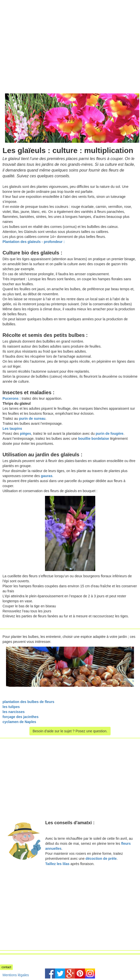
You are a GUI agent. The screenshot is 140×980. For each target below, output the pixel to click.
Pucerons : (12, 398)
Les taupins (12, 429)
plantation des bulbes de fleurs (28, 702)
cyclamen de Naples (19, 722)
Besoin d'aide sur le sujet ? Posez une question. (70, 731)
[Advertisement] (42, 35)
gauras (47, 476)
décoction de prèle (101, 859)
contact (6, 967)
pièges (25, 434)
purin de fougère (109, 434)
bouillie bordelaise (94, 439)
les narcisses (14, 712)
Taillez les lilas (57, 864)
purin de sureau (32, 418)
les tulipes (11, 707)
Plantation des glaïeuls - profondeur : (34, 242)
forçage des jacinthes (20, 717)
